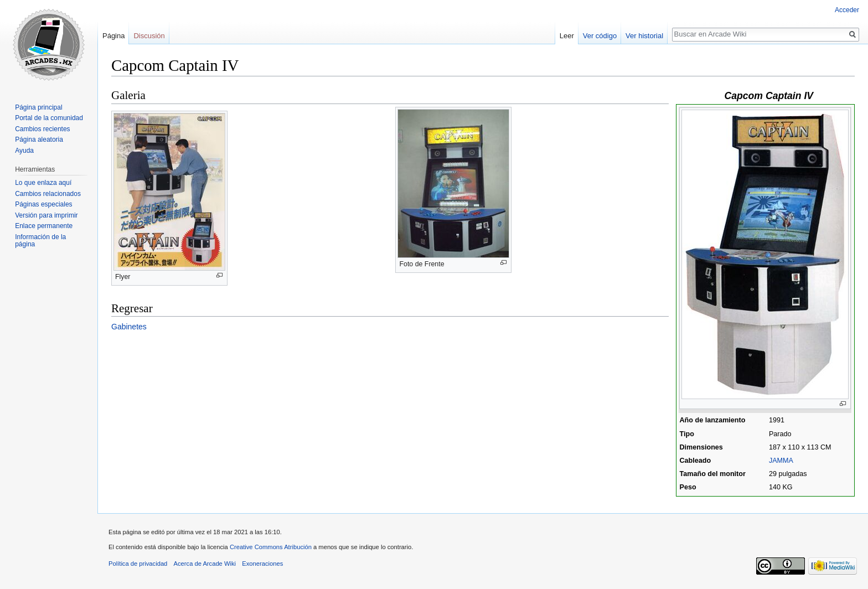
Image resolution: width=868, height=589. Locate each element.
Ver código (600, 36)
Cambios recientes (42, 129)
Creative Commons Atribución (271, 547)
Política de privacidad (138, 564)
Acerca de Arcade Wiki (205, 564)
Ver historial (644, 36)
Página (113, 36)
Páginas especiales (43, 204)
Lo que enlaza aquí (43, 183)
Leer (567, 36)
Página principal (38, 107)
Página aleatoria (39, 139)
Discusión (149, 36)
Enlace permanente (44, 226)
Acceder (847, 10)
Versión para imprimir (46, 215)
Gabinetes (129, 327)
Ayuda (24, 151)
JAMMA (781, 461)
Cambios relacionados (48, 194)
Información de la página (40, 241)
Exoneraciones (262, 564)
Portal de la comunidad (49, 118)
